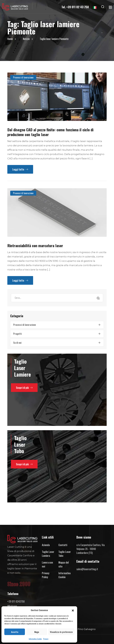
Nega (37, 632)
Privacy (46, 639)
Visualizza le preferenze (61, 632)
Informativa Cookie (35, 639)
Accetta (15, 632)
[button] (73, 610)
